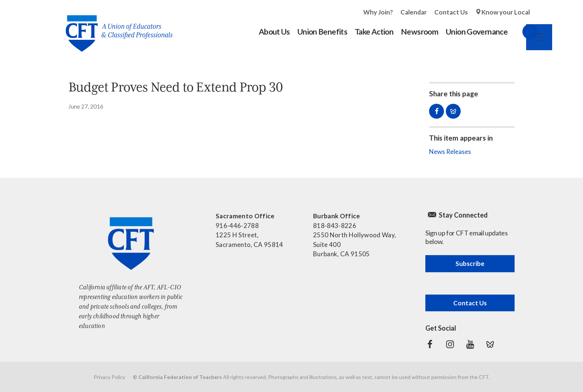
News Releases (450, 152)
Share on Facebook (437, 111)
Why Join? (378, 12)
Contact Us (451, 12)
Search (522, 32)
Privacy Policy (109, 377)
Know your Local (506, 12)
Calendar (414, 12)
